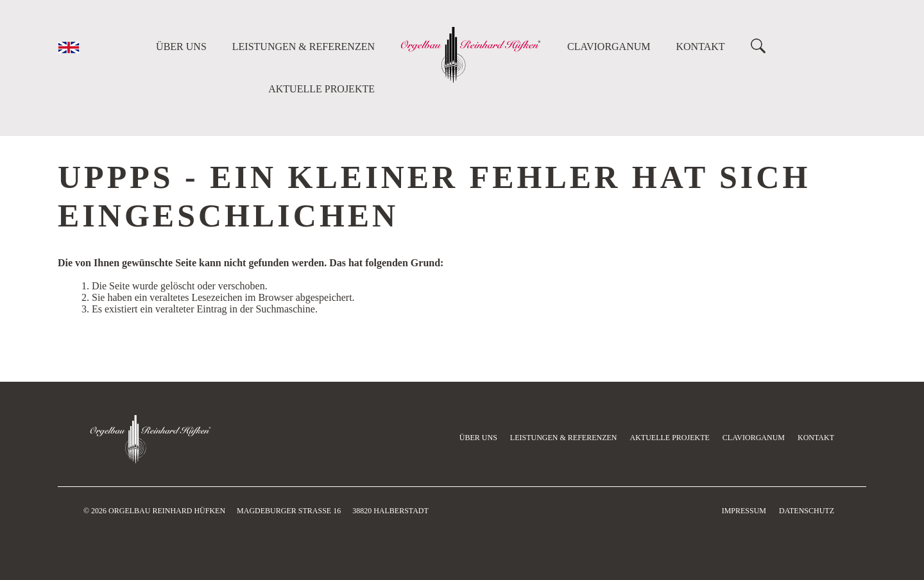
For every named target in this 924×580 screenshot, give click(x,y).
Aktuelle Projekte (321, 89)
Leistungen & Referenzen (304, 47)
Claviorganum (609, 47)
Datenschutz (807, 511)
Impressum (744, 511)
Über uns (181, 47)
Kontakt (701, 47)
